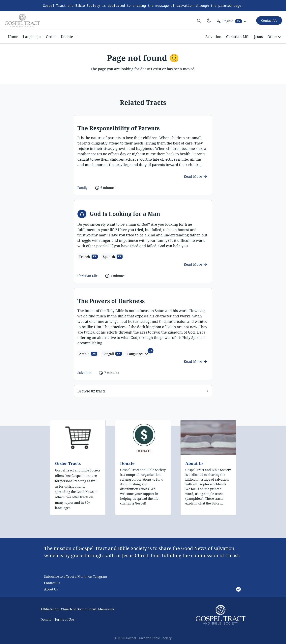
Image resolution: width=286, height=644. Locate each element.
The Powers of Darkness (111, 301)
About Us (194, 463)
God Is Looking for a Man (125, 214)
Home (13, 37)
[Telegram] (238, 589)
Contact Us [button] (269, 20)
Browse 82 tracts (91, 391)
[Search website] (199, 20)
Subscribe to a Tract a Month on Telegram (76, 577)
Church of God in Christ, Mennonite (88, 609)
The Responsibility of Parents (119, 128)
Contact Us (52, 583)
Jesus (258, 37)
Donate (67, 37)
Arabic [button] (88, 354)
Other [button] (275, 37)
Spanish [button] (113, 257)
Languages (32, 37)
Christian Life (238, 37)
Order (51, 37)
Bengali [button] (112, 354)
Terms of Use (64, 620)
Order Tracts (68, 463)
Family (83, 188)
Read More (195, 176)
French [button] (88, 257)
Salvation (213, 37)
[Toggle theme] (209, 20)
